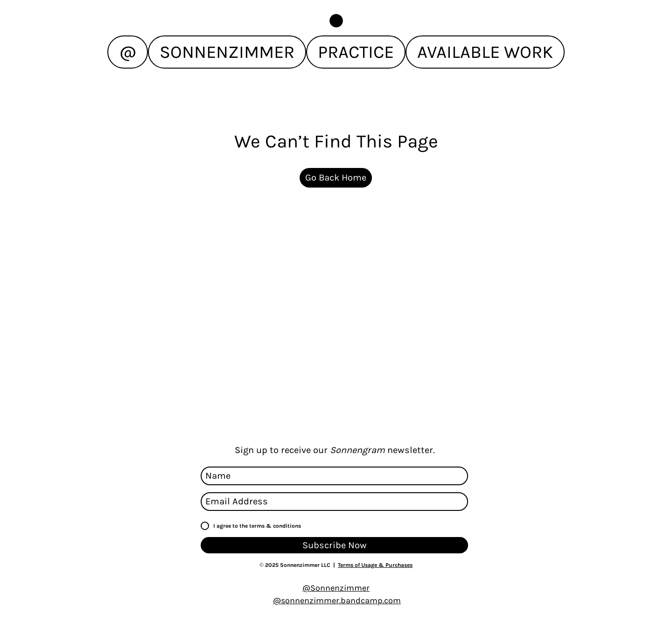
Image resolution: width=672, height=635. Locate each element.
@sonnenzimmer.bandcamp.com (337, 600)
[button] (336, 21)
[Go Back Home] (336, 178)
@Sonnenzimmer (336, 588)
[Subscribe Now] (334, 545)
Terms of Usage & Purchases (375, 565)
